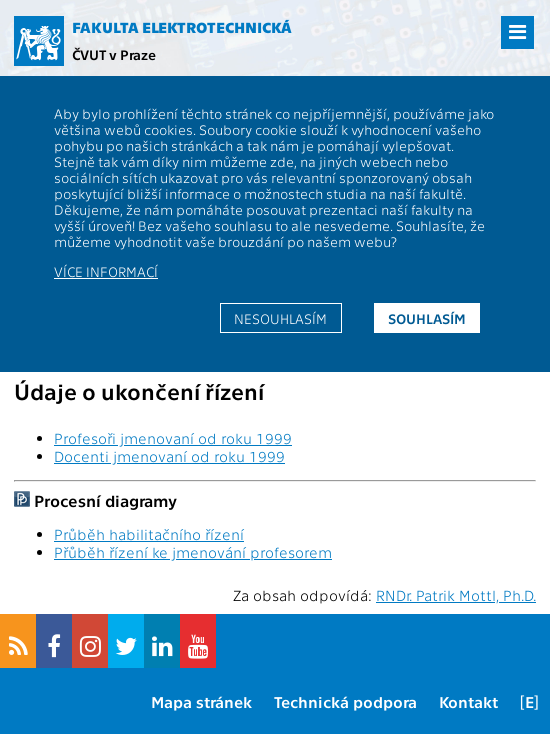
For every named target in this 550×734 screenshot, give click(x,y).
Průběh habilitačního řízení (149, 534)
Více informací (106, 271)
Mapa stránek (201, 701)
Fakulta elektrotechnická (182, 27)
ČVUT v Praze (114, 54)
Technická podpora (345, 701)
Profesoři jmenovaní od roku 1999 (173, 438)
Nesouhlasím (280, 318)
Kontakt (468, 701)
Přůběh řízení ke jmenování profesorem (193, 552)
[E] (529, 701)
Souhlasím (427, 318)
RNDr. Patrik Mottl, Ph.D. (456, 595)
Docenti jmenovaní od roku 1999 (169, 456)
